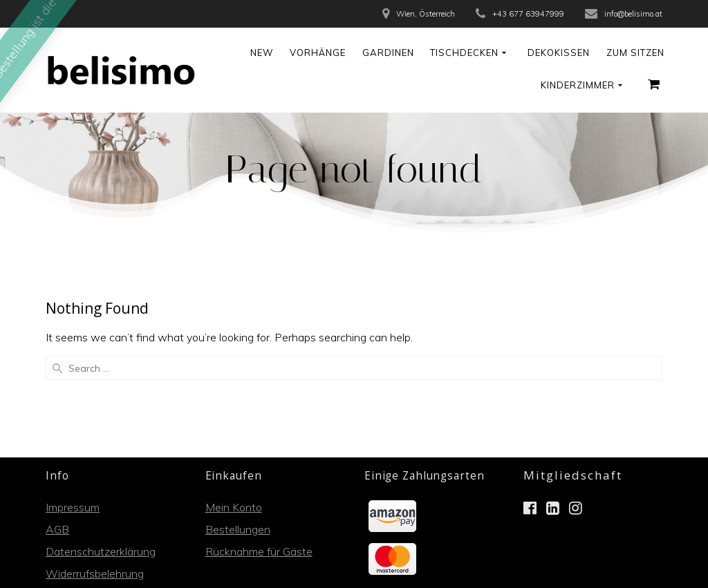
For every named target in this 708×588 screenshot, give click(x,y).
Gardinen (388, 53)
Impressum (73, 406)
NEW (262, 53)
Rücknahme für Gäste (259, 451)
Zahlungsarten (82, 495)
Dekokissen (559, 53)
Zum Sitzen (635, 53)
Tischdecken (464, 53)
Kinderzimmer (578, 85)
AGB (57, 428)
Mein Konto (234, 406)
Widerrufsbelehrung (95, 473)
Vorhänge (318, 53)
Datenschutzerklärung (101, 451)
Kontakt (65, 517)
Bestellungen (238, 428)
